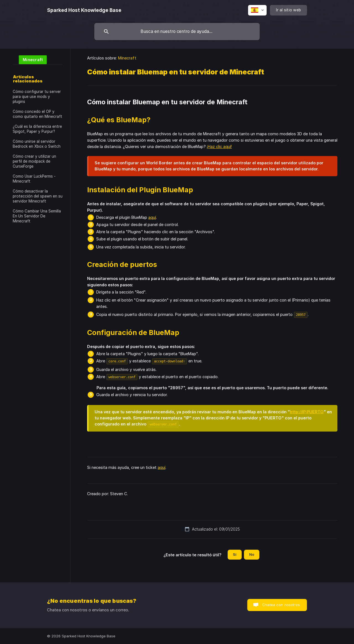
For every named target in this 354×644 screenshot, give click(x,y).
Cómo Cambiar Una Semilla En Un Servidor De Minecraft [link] (37, 216)
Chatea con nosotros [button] (281, 605)
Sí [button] (235, 554)
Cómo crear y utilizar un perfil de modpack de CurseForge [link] (34, 161)
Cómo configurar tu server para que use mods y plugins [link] (37, 97)
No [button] (252, 554)
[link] (30, 59)
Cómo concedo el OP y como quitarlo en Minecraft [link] (37, 114)
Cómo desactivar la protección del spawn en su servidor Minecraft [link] (38, 196)
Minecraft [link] (127, 58)
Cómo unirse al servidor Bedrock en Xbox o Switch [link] (37, 144)
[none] (84, 10)
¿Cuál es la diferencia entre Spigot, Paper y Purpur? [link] (37, 129)
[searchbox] (177, 32)
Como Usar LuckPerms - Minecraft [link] (34, 179)
